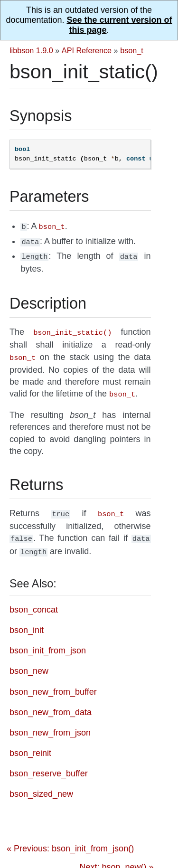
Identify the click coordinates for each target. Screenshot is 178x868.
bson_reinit (30, 745)
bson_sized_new (41, 785)
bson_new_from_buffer (53, 683)
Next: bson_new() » (116, 859)
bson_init (27, 622)
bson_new (29, 662)
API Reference (87, 50)
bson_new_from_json (50, 724)
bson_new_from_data (51, 704)
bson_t (132, 50)
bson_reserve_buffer (49, 765)
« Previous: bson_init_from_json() (70, 840)
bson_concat (34, 601)
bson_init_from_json (48, 642)
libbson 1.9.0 (31, 50)
